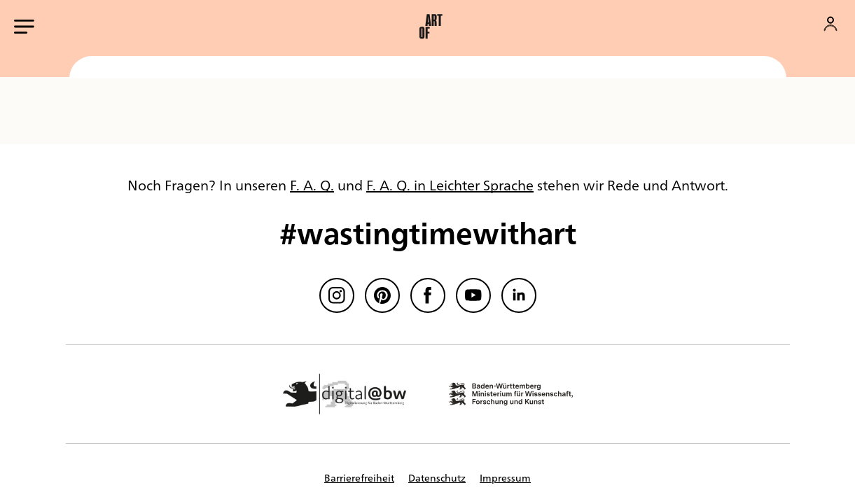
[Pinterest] (382, 295)
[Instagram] (337, 295)
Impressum (505, 477)
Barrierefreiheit (359, 477)
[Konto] (830, 24)
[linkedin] (519, 295)
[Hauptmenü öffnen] (24, 27)
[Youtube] (473, 295)
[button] (431, 27)
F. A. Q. (312, 184)
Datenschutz (437, 477)
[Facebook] (428, 295)
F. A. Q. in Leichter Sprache (450, 184)
